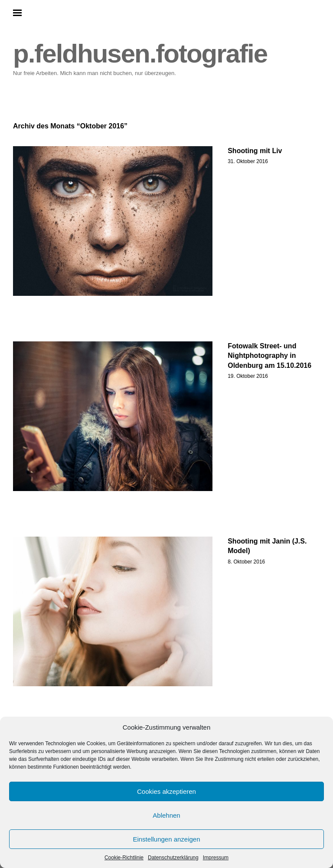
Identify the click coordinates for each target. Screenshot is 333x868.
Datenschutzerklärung (173, 858)
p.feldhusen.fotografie (140, 54)
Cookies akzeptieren (166, 791)
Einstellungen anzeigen (166, 839)
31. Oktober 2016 (248, 161)
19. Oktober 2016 (248, 376)
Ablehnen (166, 815)
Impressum (216, 858)
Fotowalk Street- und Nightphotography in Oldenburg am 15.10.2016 (269, 356)
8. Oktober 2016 (246, 562)
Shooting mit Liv (255, 151)
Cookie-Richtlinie (124, 858)
